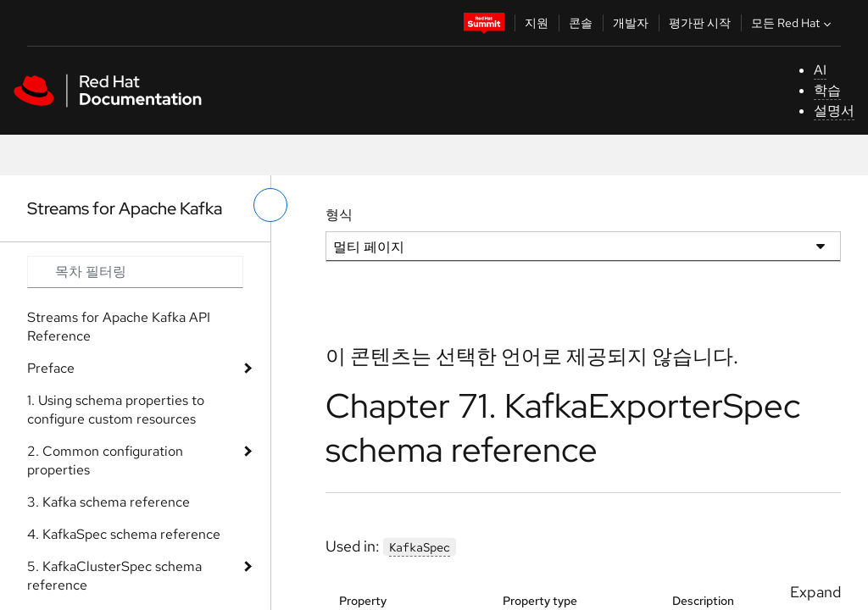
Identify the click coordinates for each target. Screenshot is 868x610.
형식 (339, 215)
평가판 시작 (700, 23)
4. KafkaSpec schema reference (124, 534)
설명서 (834, 111)
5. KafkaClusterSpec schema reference (114, 576)
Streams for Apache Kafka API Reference (119, 327)
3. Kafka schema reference (108, 502)
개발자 (631, 23)
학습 (827, 90)
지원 (537, 23)
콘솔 (581, 23)
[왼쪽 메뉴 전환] (270, 205)
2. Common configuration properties (105, 460)
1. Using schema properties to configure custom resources (116, 410)
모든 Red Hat (793, 23)
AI (820, 70)
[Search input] (135, 272)
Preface (51, 368)
